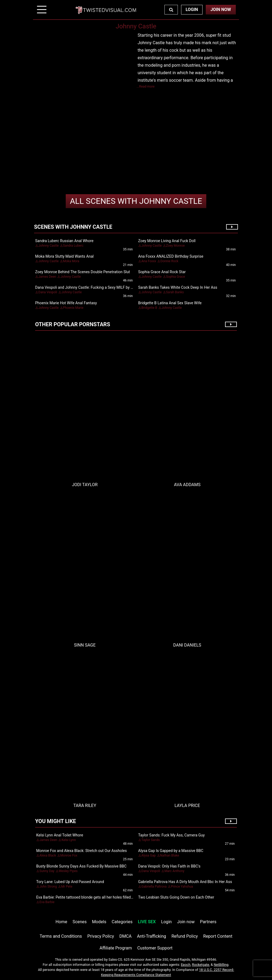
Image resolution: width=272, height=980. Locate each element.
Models (99, 922)
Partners (208, 922)
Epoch (186, 965)
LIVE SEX (147, 922)
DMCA (126, 936)
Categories (122, 922)
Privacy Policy (100, 936)
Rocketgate (201, 965)
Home (61, 922)
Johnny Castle (136, 201)
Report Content (218, 936)
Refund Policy (185, 936)
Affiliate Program (116, 948)
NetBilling (221, 965)
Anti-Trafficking (152, 936)
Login (192, 10)
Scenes (80, 922)
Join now (186, 922)
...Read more (146, 87)
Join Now (221, 10)
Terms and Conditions (61, 936)
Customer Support (155, 948)
